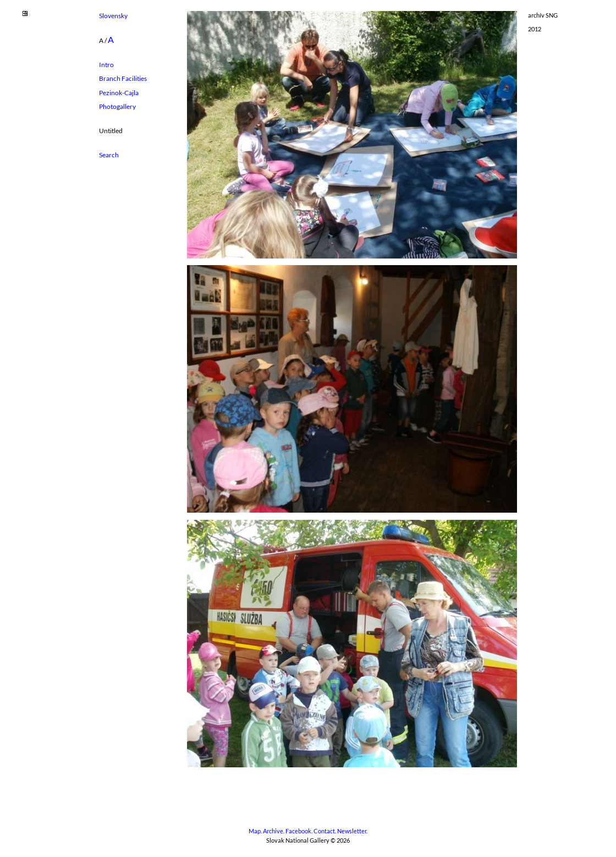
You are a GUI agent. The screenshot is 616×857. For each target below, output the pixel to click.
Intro (106, 65)
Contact (324, 831)
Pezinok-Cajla (119, 93)
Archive (273, 831)
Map (255, 831)
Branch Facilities (123, 78)
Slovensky (113, 16)
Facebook (298, 831)
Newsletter (352, 831)
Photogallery (117, 106)
